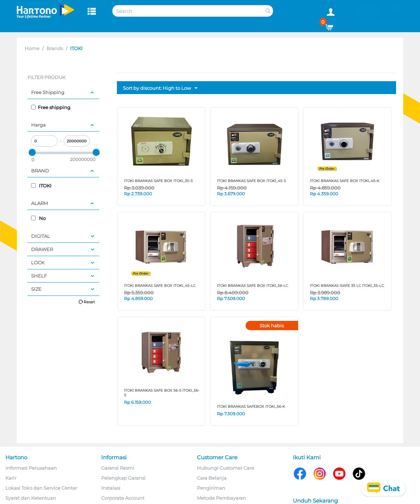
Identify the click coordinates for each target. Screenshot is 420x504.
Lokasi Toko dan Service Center (41, 488)
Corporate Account (123, 498)
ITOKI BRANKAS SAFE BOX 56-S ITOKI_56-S (162, 393)
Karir (11, 478)
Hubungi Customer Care (226, 468)
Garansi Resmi (118, 468)
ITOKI (41, 186)
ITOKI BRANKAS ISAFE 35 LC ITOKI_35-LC (347, 286)
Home (32, 48)
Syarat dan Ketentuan (31, 498)
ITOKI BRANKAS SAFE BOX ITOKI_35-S (158, 181)
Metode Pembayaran (221, 498)
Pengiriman (211, 488)
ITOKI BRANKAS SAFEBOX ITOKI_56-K (251, 407)
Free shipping (51, 107)
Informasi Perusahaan (31, 468)
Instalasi (111, 488)
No (38, 218)
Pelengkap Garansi (123, 478)
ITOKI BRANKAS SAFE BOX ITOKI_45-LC (160, 286)
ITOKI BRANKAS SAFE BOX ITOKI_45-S (251, 181)
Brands (55, 48)
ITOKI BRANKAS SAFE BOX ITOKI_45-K (345, 181)
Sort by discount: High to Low (160, 88)
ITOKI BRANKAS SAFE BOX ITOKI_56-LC (253, 286)
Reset (89, 302)
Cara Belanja (212, 478)
